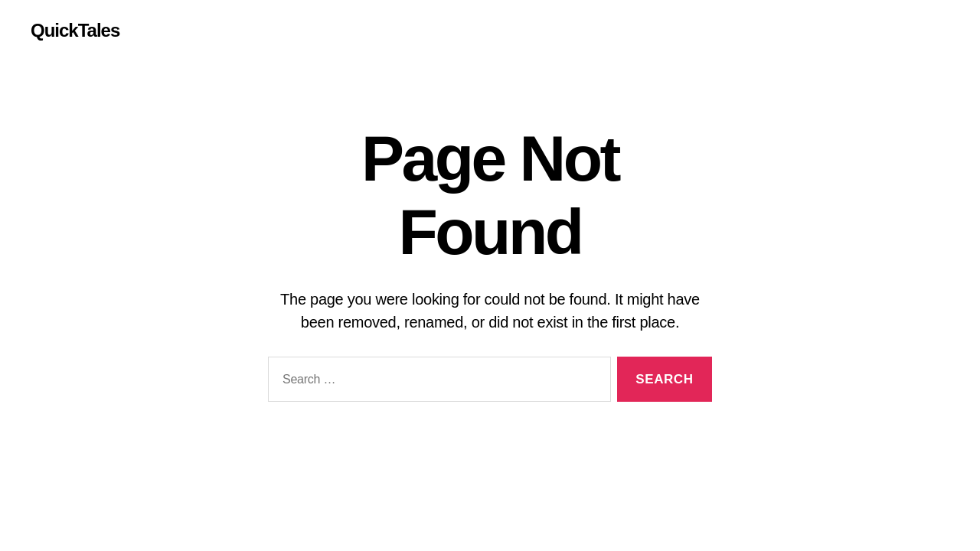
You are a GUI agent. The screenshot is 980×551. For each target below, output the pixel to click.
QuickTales (75, 31)
